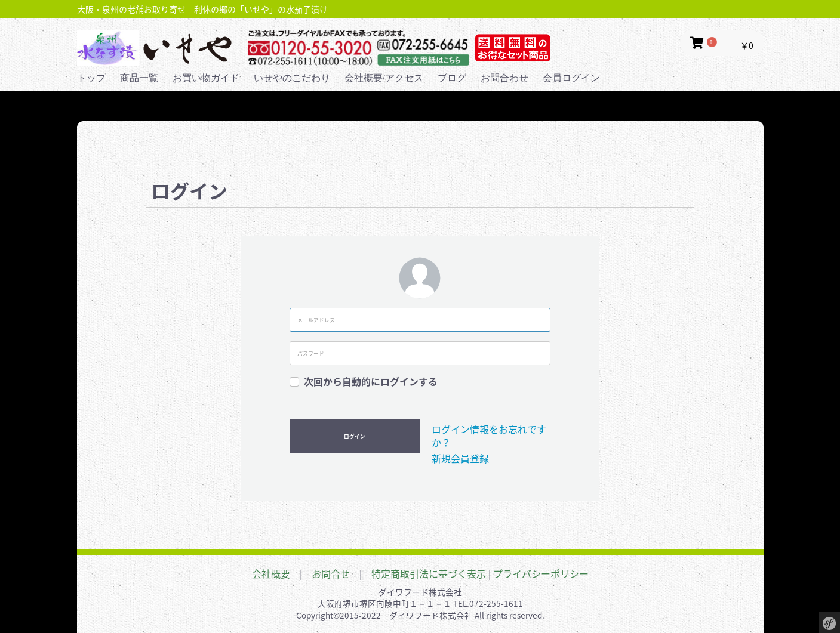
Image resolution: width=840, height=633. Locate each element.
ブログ (452, 78)
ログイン (355, 436)
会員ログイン (571, 78)
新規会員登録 (460, 458)
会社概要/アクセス (384, 78)
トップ (91, 78)
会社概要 (271, 573)
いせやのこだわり (292, 78)
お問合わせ (504, 78)
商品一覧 (139, 78)
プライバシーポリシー (541, 573)
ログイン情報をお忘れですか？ (489, 436)
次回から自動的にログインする (371, 381)
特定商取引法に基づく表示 (429, 573)
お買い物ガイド (206, 78)
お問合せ (331, 573)
